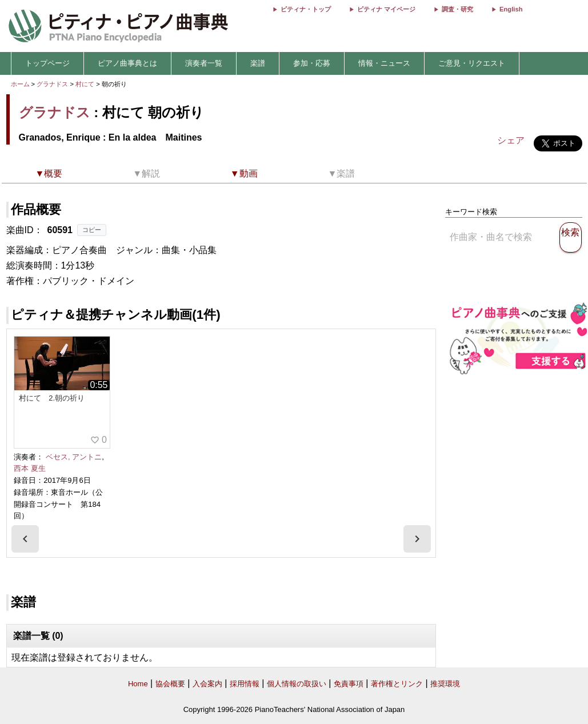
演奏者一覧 (204, 63)
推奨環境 (445, 684)
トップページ (47, 63)
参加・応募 (312, 63)
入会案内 (207, 684)
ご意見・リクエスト (472, 63)
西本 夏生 (30, 468)
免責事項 (349, 684)
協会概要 (170, 684)
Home (138, 684)
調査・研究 (457, 9)
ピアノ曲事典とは (127, 63)
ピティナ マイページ (386, 9)
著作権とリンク (397, 684)
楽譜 (258, 63)
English (511, 9)
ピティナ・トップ (306, 9)
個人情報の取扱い (297, 684)
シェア (511, 140)
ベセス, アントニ (74, 457)
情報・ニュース (384, 63)
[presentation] (25, 539)
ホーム (20, 84)
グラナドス (52, 84)
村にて (86, 84)
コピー (92, 230)
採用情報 (245, 684)
